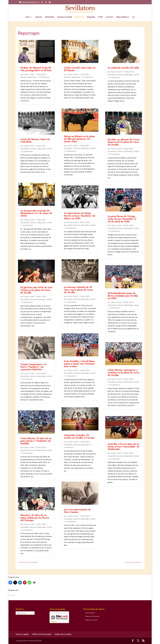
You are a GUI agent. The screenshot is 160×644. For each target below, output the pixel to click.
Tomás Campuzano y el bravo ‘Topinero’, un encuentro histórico (33, 367)
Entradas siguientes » (134, 562)
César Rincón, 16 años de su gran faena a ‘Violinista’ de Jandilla (36, 441)
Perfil (100, 17)
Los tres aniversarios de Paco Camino (77, 511)
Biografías (91, 17)
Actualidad (25, 149)
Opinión (39, 17)
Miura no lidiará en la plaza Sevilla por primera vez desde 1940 (79, 139)
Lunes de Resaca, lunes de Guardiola (35, 141)
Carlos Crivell (29, 74)
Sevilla (49, 149)
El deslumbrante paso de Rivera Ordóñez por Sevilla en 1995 (123, 296)
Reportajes (80, 17)
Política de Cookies (91, 620)
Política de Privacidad (92, 616)
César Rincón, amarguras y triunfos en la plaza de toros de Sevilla (123, 373)
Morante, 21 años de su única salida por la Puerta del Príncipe (35, 518)
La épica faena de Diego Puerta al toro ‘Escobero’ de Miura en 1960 (80, 216)
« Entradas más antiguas (28, 562)
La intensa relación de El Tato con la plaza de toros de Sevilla (78, 290)
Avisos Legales (90, 613)
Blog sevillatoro (123, 17)
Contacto (109, 17)
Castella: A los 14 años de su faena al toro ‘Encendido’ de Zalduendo (123, 447)
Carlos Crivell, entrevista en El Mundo (80, 69)
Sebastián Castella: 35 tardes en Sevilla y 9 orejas (79, 437)
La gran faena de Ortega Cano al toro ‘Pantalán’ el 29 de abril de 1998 (122, 219)
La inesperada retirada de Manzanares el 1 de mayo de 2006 (36, 213)
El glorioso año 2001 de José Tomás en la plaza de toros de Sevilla (36, 290)
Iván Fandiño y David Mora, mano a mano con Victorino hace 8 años (80, 364)
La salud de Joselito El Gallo (123, 68)
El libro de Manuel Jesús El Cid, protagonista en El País (36, 69)
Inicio (28, 17)
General (33, 149)
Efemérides (50, 17)
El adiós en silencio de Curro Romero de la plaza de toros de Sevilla (124, 142)
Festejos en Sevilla (65, 17)
